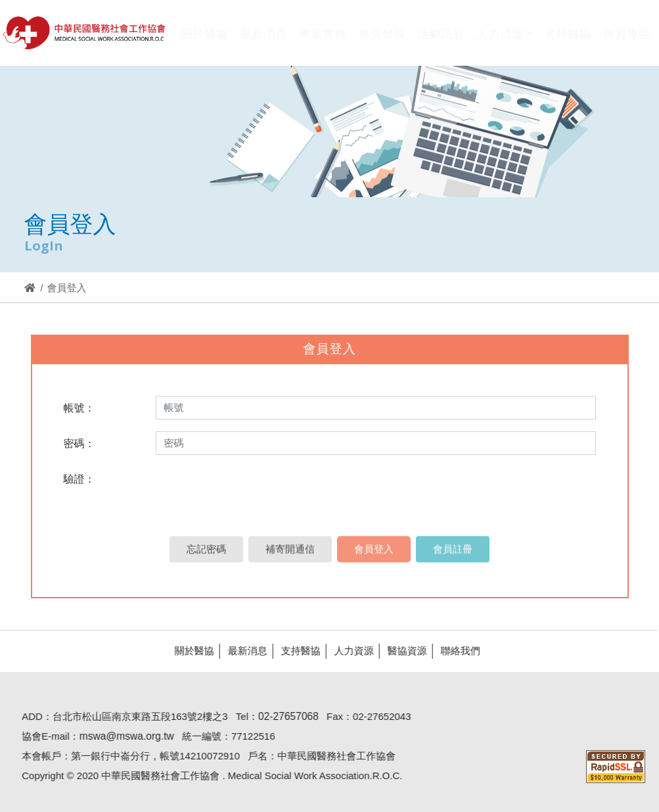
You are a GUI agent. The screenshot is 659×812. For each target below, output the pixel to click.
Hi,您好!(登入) (539, 12)
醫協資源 (401, 651)
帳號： (80, 408)
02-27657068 (283, 716)
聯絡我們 (455, 651)
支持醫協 (295, 651)
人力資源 (348, 651)
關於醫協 (189, 651)
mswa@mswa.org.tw (121, 736)
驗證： (80, 479)
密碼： (80, 443)
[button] (504, 42)
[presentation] (252, 492)
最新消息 (242, 651)
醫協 (85, 33)
